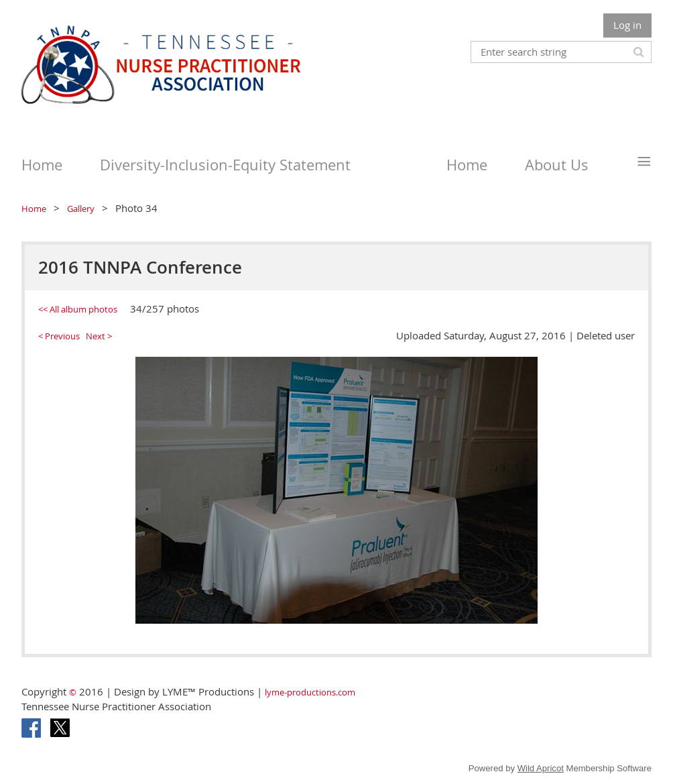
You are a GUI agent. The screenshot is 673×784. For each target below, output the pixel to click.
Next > (99, 336)
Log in (627, 25)
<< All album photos (78, 309)
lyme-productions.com (310, 692)
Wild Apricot (541, 768)
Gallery (81, 209)
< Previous (59, 336)
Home (34, 209)
